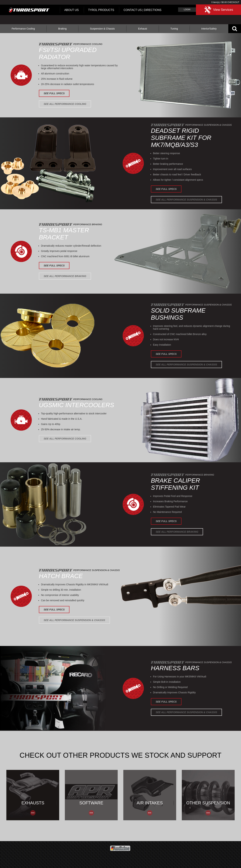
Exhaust (143, 29)
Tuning (174, 29)
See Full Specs (54, 93)
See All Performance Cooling (65, 104)
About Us (72, 10)
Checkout (233, 2)
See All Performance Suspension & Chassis (186, 200)
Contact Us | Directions (142, 10)
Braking (62, 29)
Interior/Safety (209, 29)
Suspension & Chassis (102, 29)
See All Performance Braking (65, 276)
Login (187, 10)
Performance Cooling (23, 29)
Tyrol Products (101, 10)
